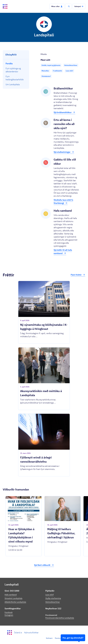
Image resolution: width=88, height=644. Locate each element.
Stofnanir (49, 638)
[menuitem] (16, 64)
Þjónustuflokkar (31, 633)
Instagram (9, 615)
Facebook (9, 612)
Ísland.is (18, 633)
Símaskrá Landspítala (13, 598)
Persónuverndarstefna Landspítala (60, 618)
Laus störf (49, 595)
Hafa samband (11, 595)
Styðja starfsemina (53, 598)
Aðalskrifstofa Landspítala (15, 602)
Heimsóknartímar (53, 602)
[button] (57, 6)
